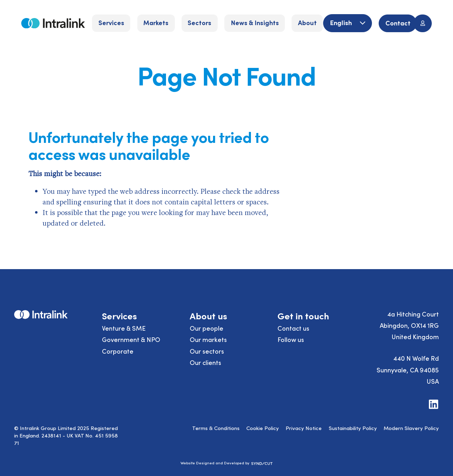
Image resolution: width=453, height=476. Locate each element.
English (342, 22)
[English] (347, 23)
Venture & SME (124, 328)
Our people (207, 328)
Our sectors (207, 351)
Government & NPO (131, 339)
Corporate (118, 351)
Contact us (293, 328)
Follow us (291, 339)
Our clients (205, 362)
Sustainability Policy (353, 428)
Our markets (208, 339)
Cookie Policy (263, 428)
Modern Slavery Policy (411, 428)
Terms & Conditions (216, 428)
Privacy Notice (304, 428)
